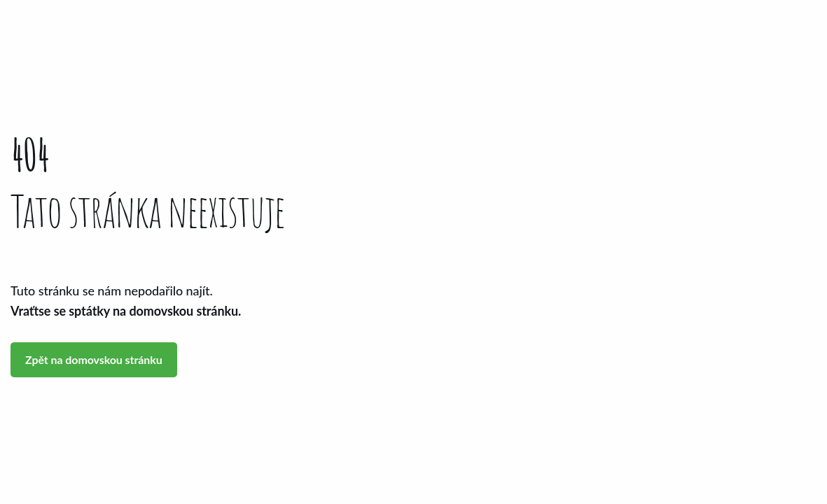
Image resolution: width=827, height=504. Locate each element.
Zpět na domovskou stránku (94, 359)
